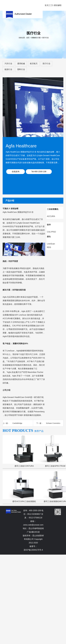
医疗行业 (46, 38)
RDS (49, 247)
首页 (28, 38)
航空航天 (34, 64)
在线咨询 (16, 172)
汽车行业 (8, 64)
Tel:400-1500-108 (39, 172)
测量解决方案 (36, 38)
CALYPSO (51, 232)
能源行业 (8, 69)
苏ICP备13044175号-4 (33, 550)
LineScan (51, 244)
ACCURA (51, 216)
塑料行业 (21, 69)
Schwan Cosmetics (53, 423)
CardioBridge (17, 423)
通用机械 (21, 64)
